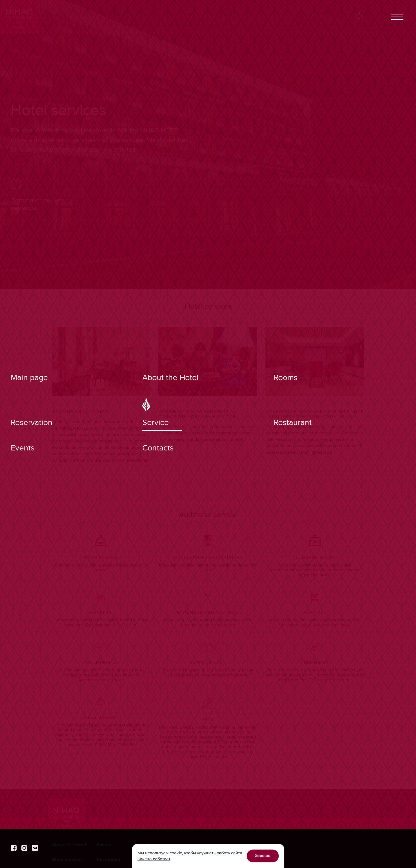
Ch (329, 17)
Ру (313, 17)
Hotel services (67, 860)
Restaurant (109, 860)
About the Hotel (69, 845)
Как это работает (154, 859)
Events (104, 845)
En (321, 17)
